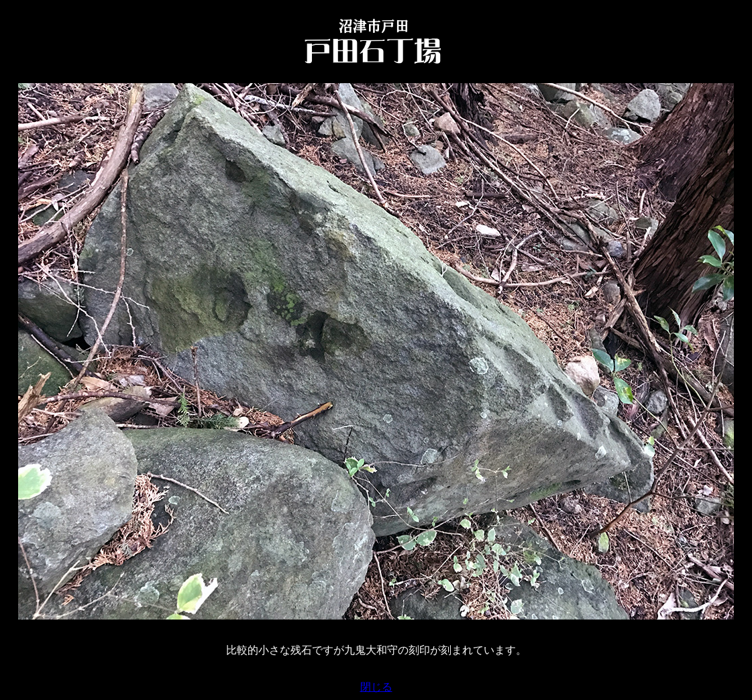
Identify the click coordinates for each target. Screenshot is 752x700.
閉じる (376, 687)
